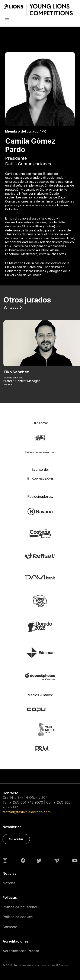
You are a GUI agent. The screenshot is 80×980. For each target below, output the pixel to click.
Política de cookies (18, 917)
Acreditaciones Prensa (21, 951)
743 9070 (35, 802)
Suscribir (16, 839)
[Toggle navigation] (7, 20)
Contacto (10, 927)
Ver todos (11, 307)
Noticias (9, 883)
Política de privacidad (20, 907)
